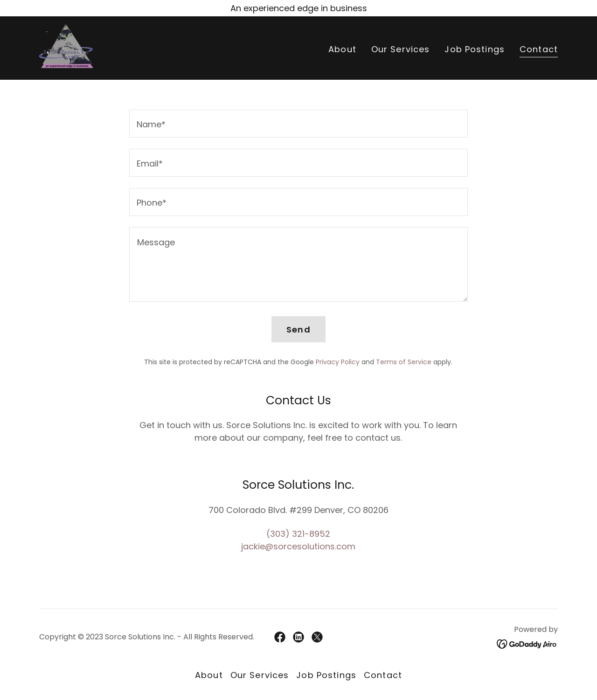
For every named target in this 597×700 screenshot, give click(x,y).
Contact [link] (539, 49)
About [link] (342, 49)
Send (298, 329)
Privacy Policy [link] (338, 362)
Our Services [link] (401, 49)
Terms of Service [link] (404, 362)
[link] (66, 47)
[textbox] (298, 124)
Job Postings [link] (475, 49)
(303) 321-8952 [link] (298, 534)
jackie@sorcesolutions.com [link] (298, 546)
